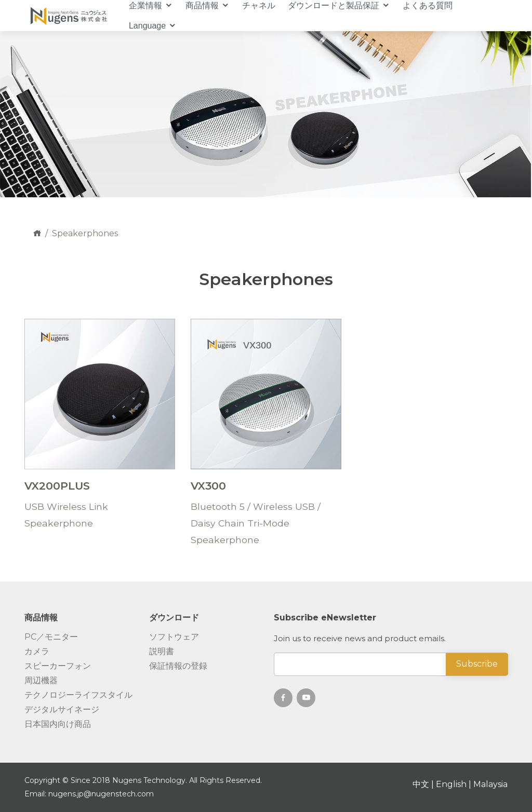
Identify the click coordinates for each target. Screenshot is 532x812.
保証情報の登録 (178, 666)
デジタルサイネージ (62, 710)
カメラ (37, 652)
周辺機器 (41, 681)
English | (455, 784)
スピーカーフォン (58, 666)
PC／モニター (51, 637)
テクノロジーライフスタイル (78, 695)
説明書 (162, 652)
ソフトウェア (174, 637)
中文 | (424, 784)
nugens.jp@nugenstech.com (101, 794)
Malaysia (490, 784)
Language (147, 26)
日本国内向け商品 (58, 724)
